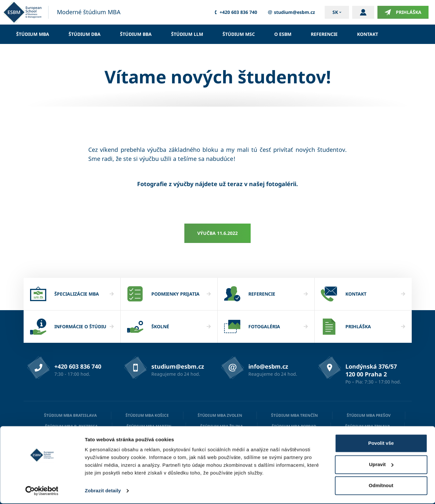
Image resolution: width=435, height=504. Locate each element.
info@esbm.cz (268, 366)
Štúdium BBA (136, 34)
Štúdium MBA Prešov (369, 415)
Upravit (381, 465)
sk (335, 12)
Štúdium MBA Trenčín (294, 415)
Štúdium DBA (85, 34)
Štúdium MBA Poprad (294, 426)
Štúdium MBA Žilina (222, 426)
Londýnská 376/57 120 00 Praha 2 (371, 370)
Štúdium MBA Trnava (368, 426)
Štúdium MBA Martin (149, 426)
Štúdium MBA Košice (147, 415)
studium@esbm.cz (291, 12)
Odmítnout (381, 486)
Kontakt (368, 34)
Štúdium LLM (187, 34)
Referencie (324, 34)
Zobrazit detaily (103, 491)
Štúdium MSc (239, 34)
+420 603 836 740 (235, 12)
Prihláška (403, 12)
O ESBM (283, 34)
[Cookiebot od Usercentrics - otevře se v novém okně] (42, 491)
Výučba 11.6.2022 (217, 233)
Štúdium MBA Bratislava (70, 415)
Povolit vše (381, 444)
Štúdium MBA (33, 34)
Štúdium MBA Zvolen (220, 415)
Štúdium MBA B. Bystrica (71, 426)
